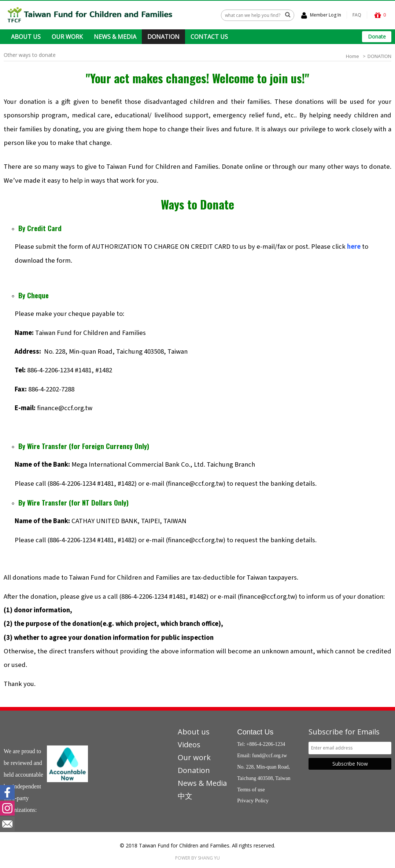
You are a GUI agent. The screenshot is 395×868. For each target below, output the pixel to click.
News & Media (202, 783)
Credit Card (44, 228)
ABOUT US (26, 37)
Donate (377, 37)
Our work (194, 757)
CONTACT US (209, 37)
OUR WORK (67, 37)
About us (194, 732)
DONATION (163, 37)
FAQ (357, 15)
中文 (185, 796)
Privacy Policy (253, 800)
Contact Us (255, 732)
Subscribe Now (350, 764)
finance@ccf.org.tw (65, 408)
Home (352, 56)
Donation (194, 770)
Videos (189, 745)
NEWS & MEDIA (115, 37)
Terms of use (251, 789)
